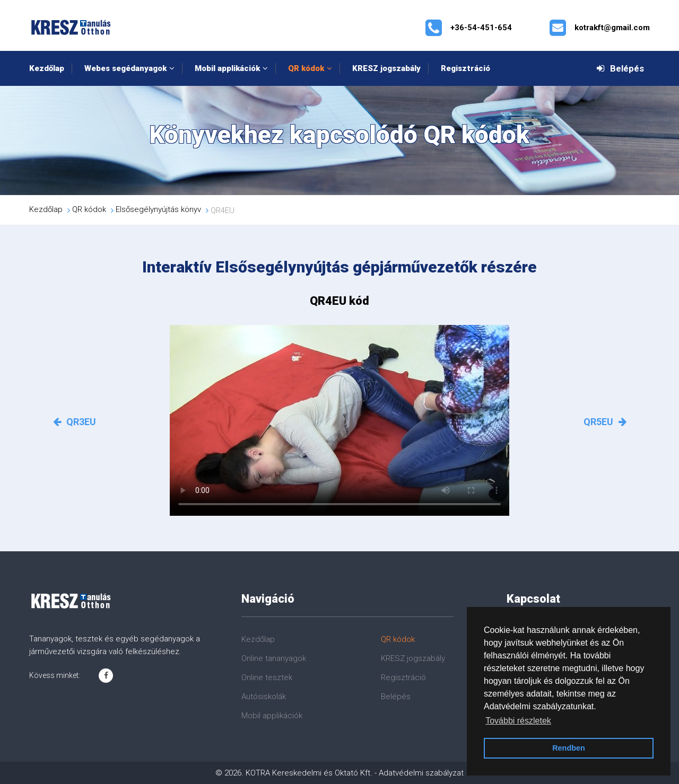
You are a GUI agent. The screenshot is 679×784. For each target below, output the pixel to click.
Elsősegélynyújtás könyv (158, 209)
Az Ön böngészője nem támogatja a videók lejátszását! (339, 420)
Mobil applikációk (227, 68)
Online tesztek (267, 677)
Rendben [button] (569, 748)
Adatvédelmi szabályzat (421, 773)
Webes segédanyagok (125, 68)
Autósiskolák (264, 697)
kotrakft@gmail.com (612, 28)
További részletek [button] (518, 721)
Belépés (620, 68)
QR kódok (306, 68)
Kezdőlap (47, 68)
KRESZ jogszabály (386, 68)
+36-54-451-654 (481, 28)
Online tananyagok (274, 658)
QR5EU (605, 422)
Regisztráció (465, 68)
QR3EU (75, 422)
